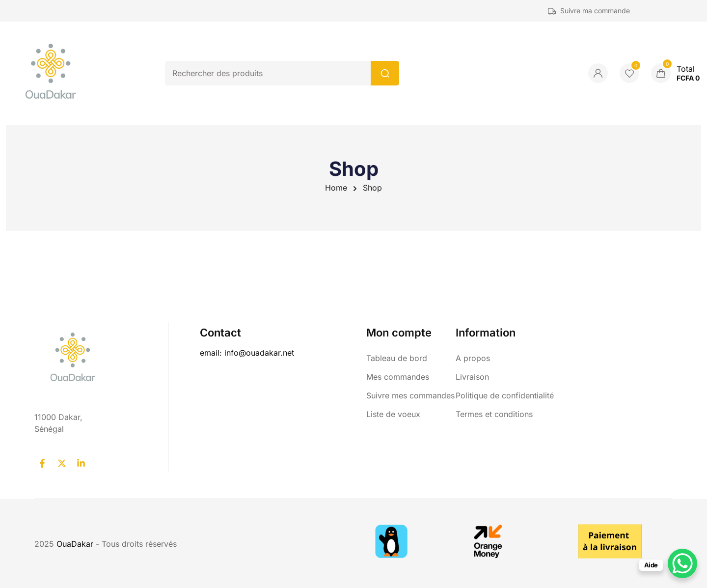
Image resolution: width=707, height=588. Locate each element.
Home (336, 188)
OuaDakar (76, 544)
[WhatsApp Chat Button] (682, 563)
